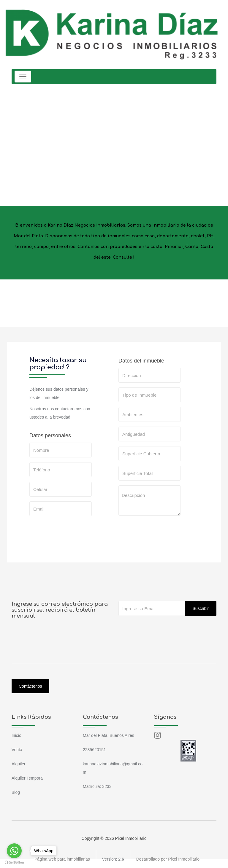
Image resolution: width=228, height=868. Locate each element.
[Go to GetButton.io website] (14, 862)
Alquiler (19, 764)
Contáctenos (30, 686)
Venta (17, 750)
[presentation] (164, 532)
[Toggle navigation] (23, 77)
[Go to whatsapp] (14, 851)
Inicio (16, 735)
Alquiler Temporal (28, 778)
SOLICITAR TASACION (147, 551)
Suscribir (201, 608)
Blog (16, 792)
